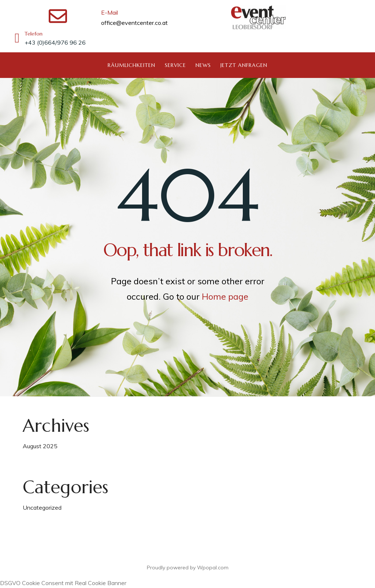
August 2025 (40, 446)
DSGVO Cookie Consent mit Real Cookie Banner (63, 583)
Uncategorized (42, 508)
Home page (225, 296)
